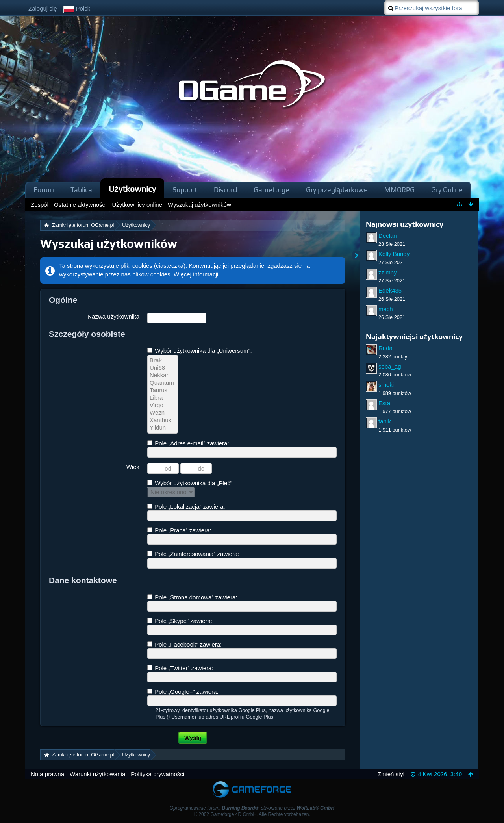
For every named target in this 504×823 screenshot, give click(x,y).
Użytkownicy (132, 189)
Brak (163, 361)
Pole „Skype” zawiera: (180, 621)
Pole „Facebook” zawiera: (184, 644)
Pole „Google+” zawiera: (183, 692)
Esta (384, 403)
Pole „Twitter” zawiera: (180, 668)
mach (386, 309)
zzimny (388, 272)
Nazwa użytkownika (113, 316)
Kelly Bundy (394, 254)
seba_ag (390, 366)
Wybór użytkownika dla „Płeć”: (191, 483)
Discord (225, 190)
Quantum (163, 383)
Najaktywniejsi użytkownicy (414, 336)
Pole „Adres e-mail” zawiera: (188, 443)
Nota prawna (47, 774)
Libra (163, 398)
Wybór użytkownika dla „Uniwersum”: (200, 351)
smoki (386, 385)
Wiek (133, 467)
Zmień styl (391, 774)
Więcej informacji (196, 274)
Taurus (163, 390)
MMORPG (399, 190)
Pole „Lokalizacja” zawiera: (186, 507)
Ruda (385, 348)
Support (185, 190)
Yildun (163, 428)
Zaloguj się (43, 8)
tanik (385, 421)
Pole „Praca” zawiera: (179, 530)
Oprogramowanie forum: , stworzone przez (252, 808)
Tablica (81, 190)
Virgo (163, 405)
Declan (388, 236)
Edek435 (390, 290)
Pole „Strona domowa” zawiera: (192, 597)
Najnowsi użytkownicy (405, 224)
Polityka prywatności (157, 774)
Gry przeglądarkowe (337, 190)
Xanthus (163, 420)
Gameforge (271, 190)
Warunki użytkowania (97, 774)
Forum (44, 190)
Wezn (163, 413)
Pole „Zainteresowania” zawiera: (193, 554)
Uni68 (163, 368)
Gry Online (447, 190)
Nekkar (163, 375)
